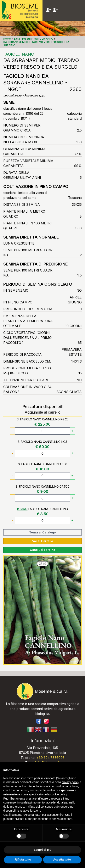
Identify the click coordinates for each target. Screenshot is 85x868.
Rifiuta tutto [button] (23, 859)
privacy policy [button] (70, 782)
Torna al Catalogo (42, 532)
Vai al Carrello (43, 541)
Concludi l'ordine (42, 550)
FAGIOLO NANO (19, 54)
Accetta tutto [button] (62, 859)
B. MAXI (22, 509)
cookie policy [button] (59, 794)
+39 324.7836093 (50, 758)
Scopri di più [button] (43, 850)
